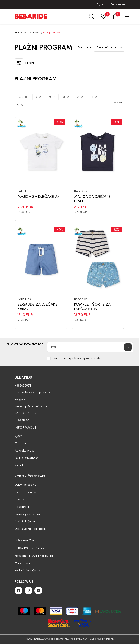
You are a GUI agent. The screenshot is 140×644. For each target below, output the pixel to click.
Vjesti (18, 436)
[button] (116, 16)
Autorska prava (25, 451)
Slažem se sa (76, 358)
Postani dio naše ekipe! (30, 570)
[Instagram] (28, 590)
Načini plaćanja (25, 521)
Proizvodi (35, 33)
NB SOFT (84, 639)
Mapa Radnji (23, 563)
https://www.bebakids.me (49, 639)
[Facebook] (19, 590)
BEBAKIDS (21, 33)
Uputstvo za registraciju (31, 529)
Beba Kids (24, 191)
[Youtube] (38, 590)
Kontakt (20, 465)
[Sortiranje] (109, 47)
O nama (20, 443)
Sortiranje (85, 47)
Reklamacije (23, 507)
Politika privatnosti (26, 458)
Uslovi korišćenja (26, 485)
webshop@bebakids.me (31, 406)
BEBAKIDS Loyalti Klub (29, 548)
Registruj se (117, 4)
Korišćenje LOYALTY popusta (34, 556)
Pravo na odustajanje (29, 492)
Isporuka (20, 499)
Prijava (100, 4)
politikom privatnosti (85, 358)
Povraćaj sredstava (27, 514)
